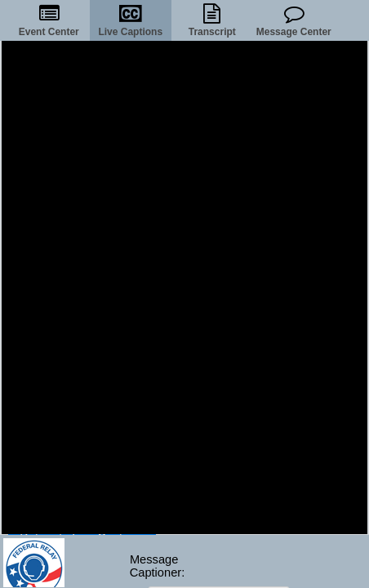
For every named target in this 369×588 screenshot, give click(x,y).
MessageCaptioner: (154, 566)
